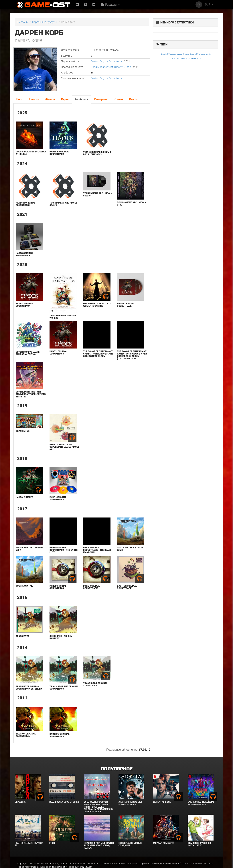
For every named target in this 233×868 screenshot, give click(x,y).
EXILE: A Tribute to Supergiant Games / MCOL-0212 (65, 447)
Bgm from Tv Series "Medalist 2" (199, 844)
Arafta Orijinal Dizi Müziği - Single (130, 803)
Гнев (52, 843)
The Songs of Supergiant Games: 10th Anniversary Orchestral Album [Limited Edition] (132, 355)
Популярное (117, 769)
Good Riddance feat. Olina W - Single (111, 67)
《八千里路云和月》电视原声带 (29, 844)
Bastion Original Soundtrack (106, 61)
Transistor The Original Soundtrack (64, 688)
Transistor (23, 431)
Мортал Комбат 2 (163, 843)
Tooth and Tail (24, 586)
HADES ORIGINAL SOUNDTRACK (24, 254)
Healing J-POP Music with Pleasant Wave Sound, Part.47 (99, 845)
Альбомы (81, 99)
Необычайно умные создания (130, 844)
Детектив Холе (162, 802)
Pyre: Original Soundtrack (58, 498)
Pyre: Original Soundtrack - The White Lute (64, 550)
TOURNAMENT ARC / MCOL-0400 (131, 204)
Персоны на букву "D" (45, 22)
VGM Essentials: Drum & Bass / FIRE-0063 (97, 153)
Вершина (20, 802)
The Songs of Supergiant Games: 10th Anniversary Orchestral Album (98, 354)
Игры (65, 99)
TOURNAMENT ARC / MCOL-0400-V (98, 195)
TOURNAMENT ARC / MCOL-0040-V (64, 204)
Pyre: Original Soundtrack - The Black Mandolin (97, 550)
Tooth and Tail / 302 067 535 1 (29, 549)
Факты (50, 99)
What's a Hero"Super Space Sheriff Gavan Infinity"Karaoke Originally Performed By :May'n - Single (99, 807)
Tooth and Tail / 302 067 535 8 (131, 549)
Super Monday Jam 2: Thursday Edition (28, 353)
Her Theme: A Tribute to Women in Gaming (97, 305)
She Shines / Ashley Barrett (61, 637)
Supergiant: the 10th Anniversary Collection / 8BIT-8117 (31, 394)
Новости (33, 99)
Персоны (23, 22)
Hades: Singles (24, 497)
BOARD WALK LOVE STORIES (64, 802)
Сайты (134, 99)
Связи (119, 99)
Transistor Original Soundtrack (95, 684)
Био (19, 99)
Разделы (110, 5)
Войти (209, 4)
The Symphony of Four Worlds (63, 317)
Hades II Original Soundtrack (59, 153)
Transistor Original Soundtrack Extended (29, 688)
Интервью (101, 99)
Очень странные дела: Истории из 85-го (201, 803)
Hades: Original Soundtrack (25, 305)
